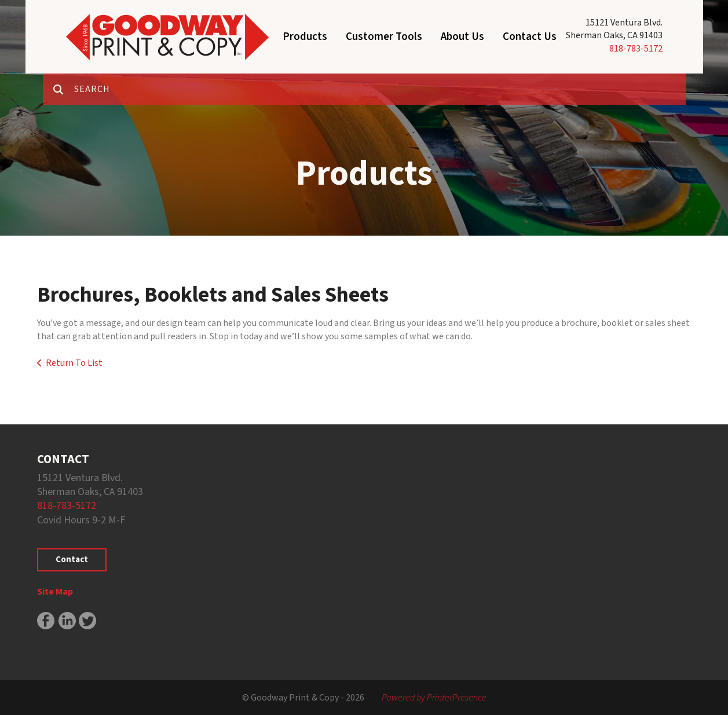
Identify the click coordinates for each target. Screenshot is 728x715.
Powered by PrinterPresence (434, 698)
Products (305, 37)
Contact (72, 560)
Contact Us (530, 37)
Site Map (55, 592)
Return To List (74, 363)
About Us (462, 37)
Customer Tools (384, 37)
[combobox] (380, 89)
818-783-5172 (636, 49)
